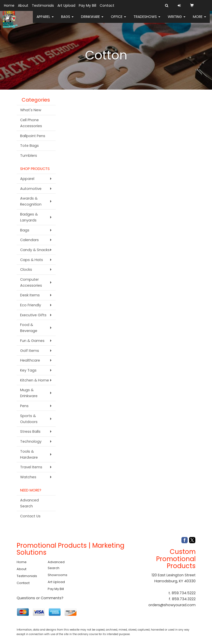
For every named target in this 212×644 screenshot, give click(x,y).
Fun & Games (32, 341)
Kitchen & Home (35, 380)
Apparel (45, 20)
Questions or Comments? (40, 598)
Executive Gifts (33, 315)
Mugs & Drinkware (29, 393)
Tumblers (29, 156)
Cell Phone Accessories (31, 123)
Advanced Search (29, 503)
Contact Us (30, 516)
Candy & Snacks (35, 250)
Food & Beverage (29, 328)
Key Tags (28, 370)
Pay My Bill (87, 5)
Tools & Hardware (29, 454)
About (23, 5)
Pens (24, 406)
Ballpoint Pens (33, 136)
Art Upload (66, 5)
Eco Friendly (31, 305)
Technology (31, 441)
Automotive (31, 189)
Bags (67, 20)
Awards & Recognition (31, 201)
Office (118, 20)
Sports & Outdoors (29, 419)
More (199, 20)
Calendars (29, 240)
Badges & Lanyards (29, 217)
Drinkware (92, 20)
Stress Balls (30, 431)
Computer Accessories (31, 282)
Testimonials (43, 5)
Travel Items (31, 467)
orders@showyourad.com (172, 605)
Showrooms (58, 575)
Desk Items (30, 295)
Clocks (26, 269)
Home (9, 5)
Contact (107, 5)
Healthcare (30, 360)
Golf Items (30, 351)
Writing (177, 20)
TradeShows (147, 20)
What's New (31, 110)
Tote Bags (29, 146)
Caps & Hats (32, 260)
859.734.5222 (184, 593)
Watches (28, 477)
